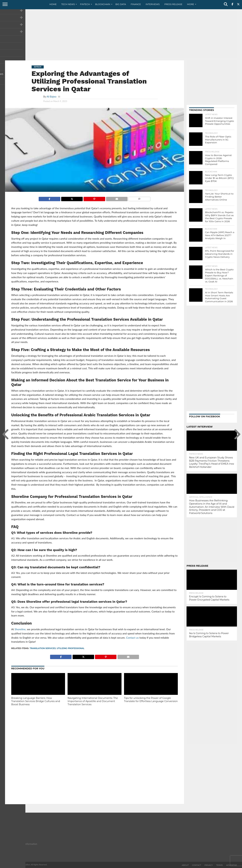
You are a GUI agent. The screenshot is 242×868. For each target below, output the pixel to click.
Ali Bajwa (51, 97)
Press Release (173, 4)
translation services (43, 648)
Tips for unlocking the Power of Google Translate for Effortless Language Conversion (151, 700)
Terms (219, 865)
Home (53, 4)
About (185, 865)
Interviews (153, 4)
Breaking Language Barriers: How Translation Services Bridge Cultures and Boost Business (36, 701)
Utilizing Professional (70, 648)
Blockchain (103, 4)
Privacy (209, 865)
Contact (197, 865)
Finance (136, 4)
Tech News (68, 4)
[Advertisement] (121, 34)
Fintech (85, 4)
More (190, 4)
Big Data (121, 4)
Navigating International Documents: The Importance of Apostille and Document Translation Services (93, 701)
